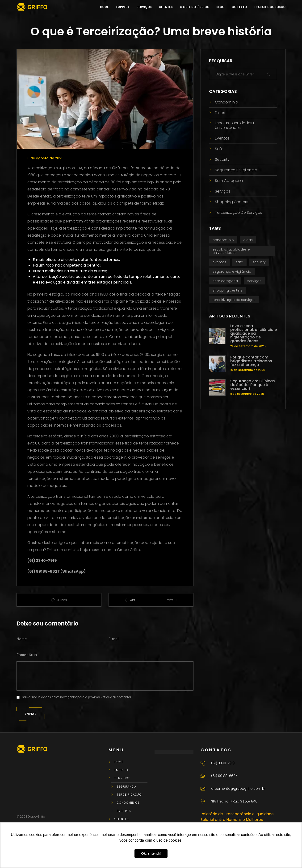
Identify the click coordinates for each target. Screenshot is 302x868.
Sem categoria (229, 181)
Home (119, 762)
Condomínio (226, 102)
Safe (219, 149)
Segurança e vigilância (236, 170)
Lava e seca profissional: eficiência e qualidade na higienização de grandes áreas (254, 333)
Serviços (223, 191)
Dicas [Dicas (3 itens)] (248, 240)
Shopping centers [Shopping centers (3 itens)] (228, 290)
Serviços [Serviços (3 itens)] (254, 281)
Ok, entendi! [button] (151, 853)
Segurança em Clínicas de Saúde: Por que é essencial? (253, 385)
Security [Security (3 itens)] (259, 262)
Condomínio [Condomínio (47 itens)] (223, 240)
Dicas (220, 113)
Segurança (127, 787)
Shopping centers (232, 202)
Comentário (27, 655)
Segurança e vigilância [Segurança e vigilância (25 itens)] (232, 272)
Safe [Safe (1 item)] (239, 262)
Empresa (122, 770)
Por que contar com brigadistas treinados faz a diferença (251, 361)
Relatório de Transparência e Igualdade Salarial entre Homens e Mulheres (237, 817)
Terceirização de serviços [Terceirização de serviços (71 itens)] (234, 300)
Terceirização (129, 795)
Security (222, 159)
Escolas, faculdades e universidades (235, 125)
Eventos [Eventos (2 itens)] (219, 262)
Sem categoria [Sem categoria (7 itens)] (225, 281)
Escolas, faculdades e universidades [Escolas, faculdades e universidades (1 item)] (231, 251)
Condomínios (128, 803)
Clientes (122, 819)
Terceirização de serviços (239, 212)
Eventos (222, 138)
